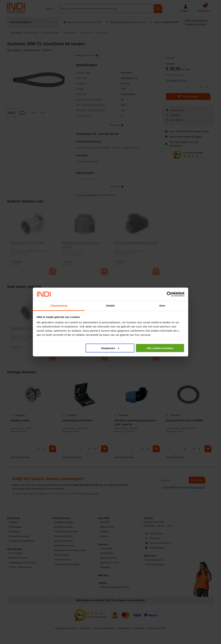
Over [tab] (162, 306)
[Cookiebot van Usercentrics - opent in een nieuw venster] (169, 294)
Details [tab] (110, 306)
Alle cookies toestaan (160, 348)
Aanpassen (110, 348)
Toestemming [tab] (59, 306)
